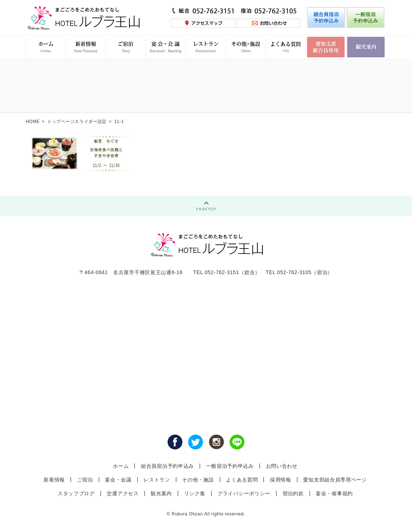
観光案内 (161, 493)
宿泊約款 (293, 493)
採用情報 (281, 480)
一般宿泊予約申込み (230, 466)
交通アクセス (123, 493)
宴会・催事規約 (334, 493)
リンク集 (195, 493)
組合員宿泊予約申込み (167, 466)
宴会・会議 (118, 480)
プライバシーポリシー (244, 493)
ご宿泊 (85, 480)
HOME (33, 122)
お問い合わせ (282, 466)
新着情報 (54, 480)
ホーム (121, 466)
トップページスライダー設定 (77, 122)
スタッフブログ (76, 493)
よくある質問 (242, 480)
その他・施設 (198, 480)
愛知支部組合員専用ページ (335, 480)
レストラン (157, 480)
